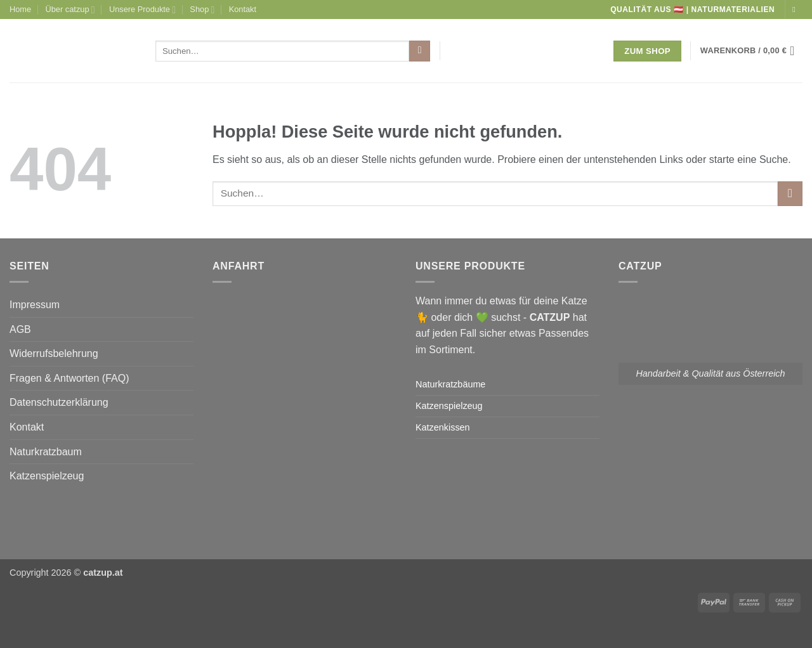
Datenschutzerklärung (59, 402)
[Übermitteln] (420, 51)
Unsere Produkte (142, 10)
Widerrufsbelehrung (54, 353)
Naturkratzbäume (450, 384)
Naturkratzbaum (46, 452)
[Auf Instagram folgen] (796, 10)
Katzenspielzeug (47, 476)
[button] (751, 51)
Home (20, 9)
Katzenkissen (443, 427)
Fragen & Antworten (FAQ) (69, 378)
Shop (202, 10)
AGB (20, 329)
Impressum (35, 305)
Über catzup (70, 10)
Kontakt (243, 9)
